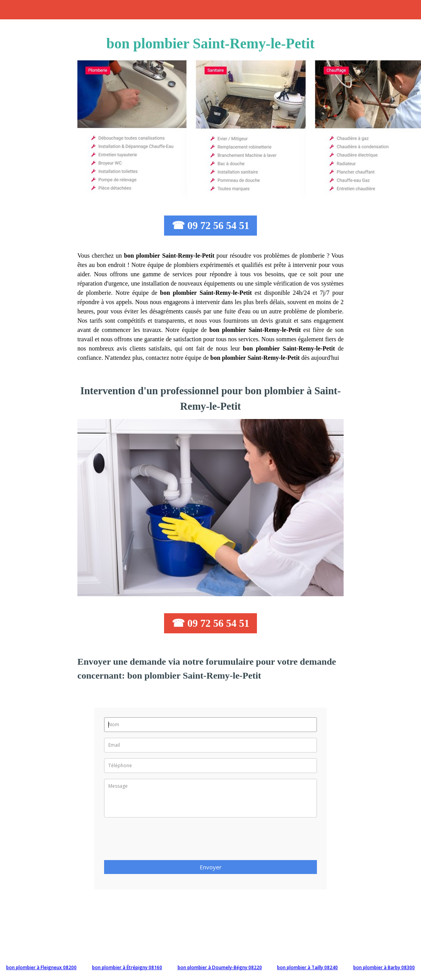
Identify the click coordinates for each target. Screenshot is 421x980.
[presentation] (163, 841)
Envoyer (211, 867)
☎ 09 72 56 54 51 (211, 226)
